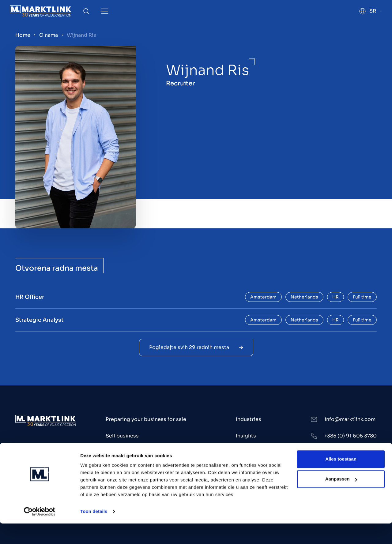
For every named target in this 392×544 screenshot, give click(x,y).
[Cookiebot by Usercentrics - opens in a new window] (40, 532)
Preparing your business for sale (146, 419)
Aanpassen (341, 499)
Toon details (94, 532)
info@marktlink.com (350, 419)
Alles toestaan (341, 480)
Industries (249, 419)
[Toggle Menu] (105, 11)
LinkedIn (335, 452)
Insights (246, 436)
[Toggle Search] (86, 11)
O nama (49, 35)
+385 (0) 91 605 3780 (351, 436)
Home (23, 35)
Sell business (122, 436)
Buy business (122, 452)
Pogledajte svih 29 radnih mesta (196, 347)
